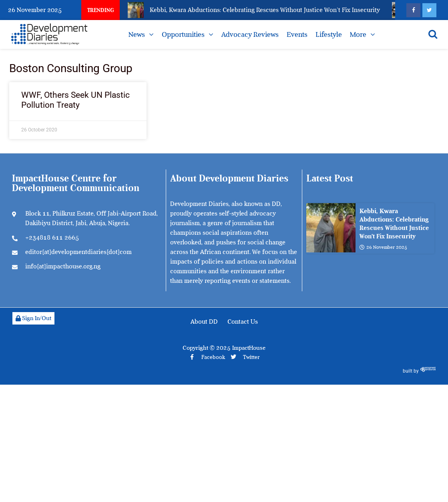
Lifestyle (329, 34)
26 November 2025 (383, 248)
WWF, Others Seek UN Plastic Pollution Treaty (75, 100)
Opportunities (183, 34)
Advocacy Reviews (250, 34)
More (358, 34)
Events (297, 34)
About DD (204, 322)
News (137, 34)
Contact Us (243, 322)
